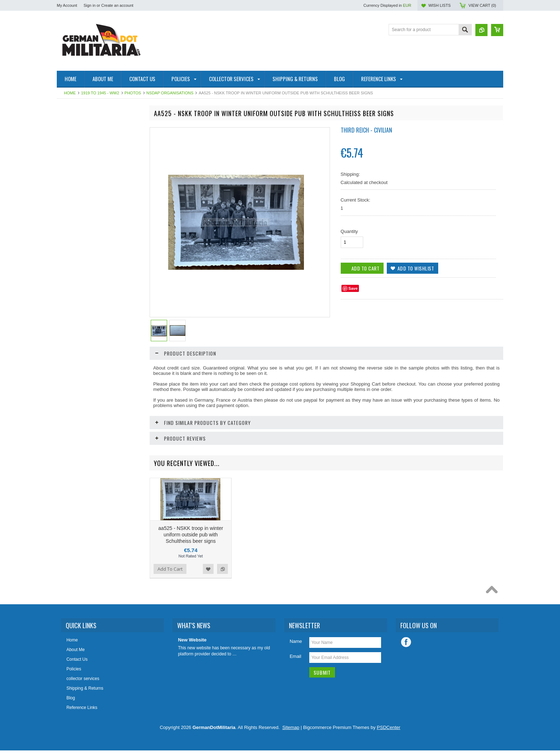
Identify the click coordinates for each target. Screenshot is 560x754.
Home (70, 93)
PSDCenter (389, 745)
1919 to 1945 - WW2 (100, 93)
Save (353, 288)
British (67, 193)
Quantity (349, 231)
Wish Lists (439, 5)
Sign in (90, 5)
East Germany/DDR (80, 127)
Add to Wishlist (119, 458)
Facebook (406, 660)
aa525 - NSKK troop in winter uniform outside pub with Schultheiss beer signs (191, 552)
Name (296, 659)
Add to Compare (133, 458)
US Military (71, 205)
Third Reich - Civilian (366, 130)
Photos (133, 93)
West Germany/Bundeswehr (87, 163)
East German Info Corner (85, 248)
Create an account (117, 5)
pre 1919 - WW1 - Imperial (86, 151)
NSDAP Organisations (170, 93)
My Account (67, 5)
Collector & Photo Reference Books (88, 233)
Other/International (78, 218)
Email (296, 674)
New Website (192, 658)
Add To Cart (77, 458)
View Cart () (482, 5)
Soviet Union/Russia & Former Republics (89, 178)
